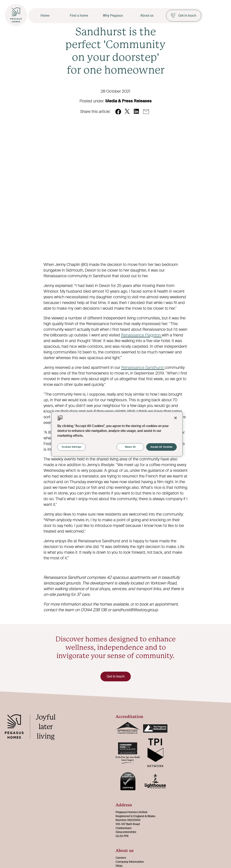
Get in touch (184, 16)
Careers (121, 858)
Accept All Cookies (161, 447)
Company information (130, 862)
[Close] (176, 418)
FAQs (119, 866)
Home (45, 16)
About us (147, 16)
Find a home (79, 16)
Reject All (130, 447)
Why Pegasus (113, 16)
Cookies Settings (71, 447)
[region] (117, 434)
